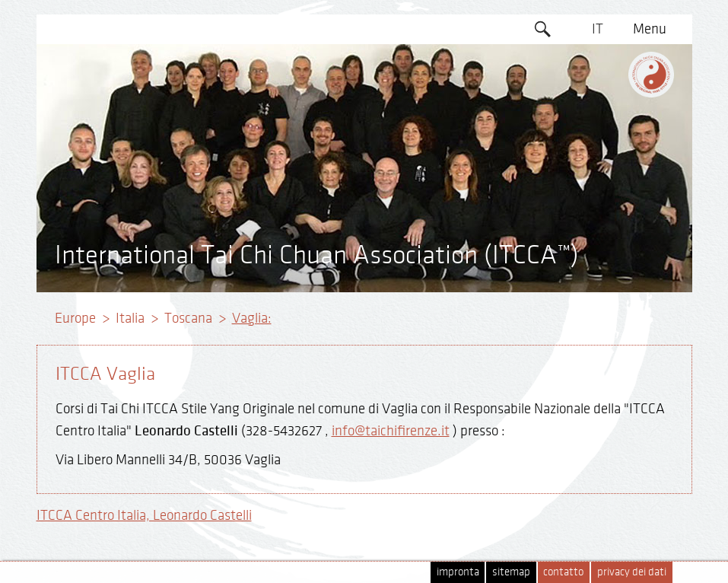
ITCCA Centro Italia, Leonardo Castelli (144, 515)
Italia (130, 318)
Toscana (188, 318)
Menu (650, 29)
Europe (75, 318)
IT (598, 29)
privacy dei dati (632, 572)
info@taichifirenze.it (391, 431)
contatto (563, 572)
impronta (458, 572)
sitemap (511, 572)
